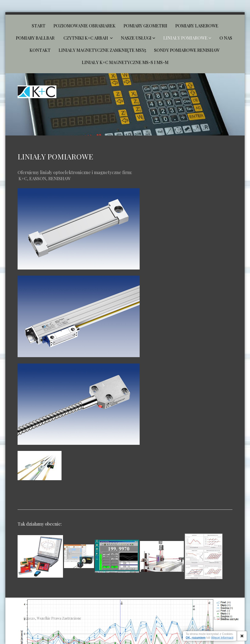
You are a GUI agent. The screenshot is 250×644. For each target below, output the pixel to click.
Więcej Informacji (222, 638)
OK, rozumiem (196, 638)
